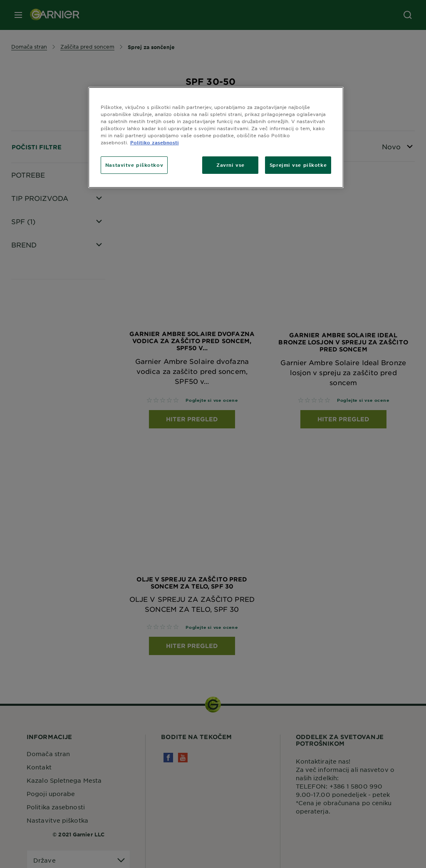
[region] (216, 137)
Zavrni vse (230, 165)
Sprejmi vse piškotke (298, 165)
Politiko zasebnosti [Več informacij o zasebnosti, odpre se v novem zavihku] (155, 142)
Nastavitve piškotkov (134, 165)
